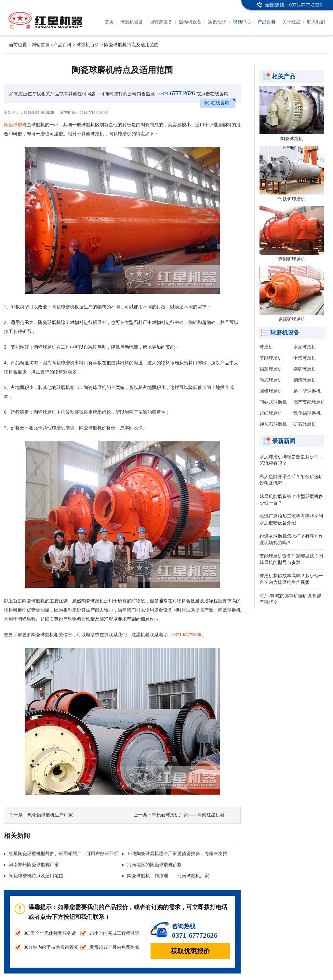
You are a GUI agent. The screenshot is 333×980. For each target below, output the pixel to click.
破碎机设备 (190, 22)
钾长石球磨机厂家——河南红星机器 (188, 815)
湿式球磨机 (271, 380)
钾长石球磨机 (273, 424)
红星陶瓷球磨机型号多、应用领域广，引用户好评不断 (63, 854)
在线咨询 (220, 103)
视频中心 (242, 22)
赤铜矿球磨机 (292, 259)
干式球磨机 (305, 358)
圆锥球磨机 (271, 391)
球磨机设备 (132, 22)
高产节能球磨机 (309, 402)
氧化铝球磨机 (307, 413)
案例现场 (217, 22)
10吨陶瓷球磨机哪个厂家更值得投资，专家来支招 (177, 854)
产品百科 (267, 22)
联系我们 (316, 22)
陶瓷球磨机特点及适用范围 (36, 876)
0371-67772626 (187, 635)
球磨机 (266, 347)
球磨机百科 (88, 45)
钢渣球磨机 (305, 380)
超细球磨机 (271, 413)
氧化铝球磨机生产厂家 (50, 815)
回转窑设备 (161, 22)
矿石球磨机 (305, 424)
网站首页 (41, 45)
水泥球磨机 (305, 347)
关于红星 (291, 22)
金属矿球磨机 (292, 319)
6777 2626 (177, 93)
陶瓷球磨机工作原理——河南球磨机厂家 (168, 876)
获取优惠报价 (190, 951)
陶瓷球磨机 (15, 125)
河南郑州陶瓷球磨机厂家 (34, 865)
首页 (109, 22)
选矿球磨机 (305, 369)
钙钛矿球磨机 (292, 199)
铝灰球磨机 (271, 369)
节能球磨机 (271, 358)
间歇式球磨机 (273, 402)
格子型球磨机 (307, 391)
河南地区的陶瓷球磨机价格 (154, 865)
